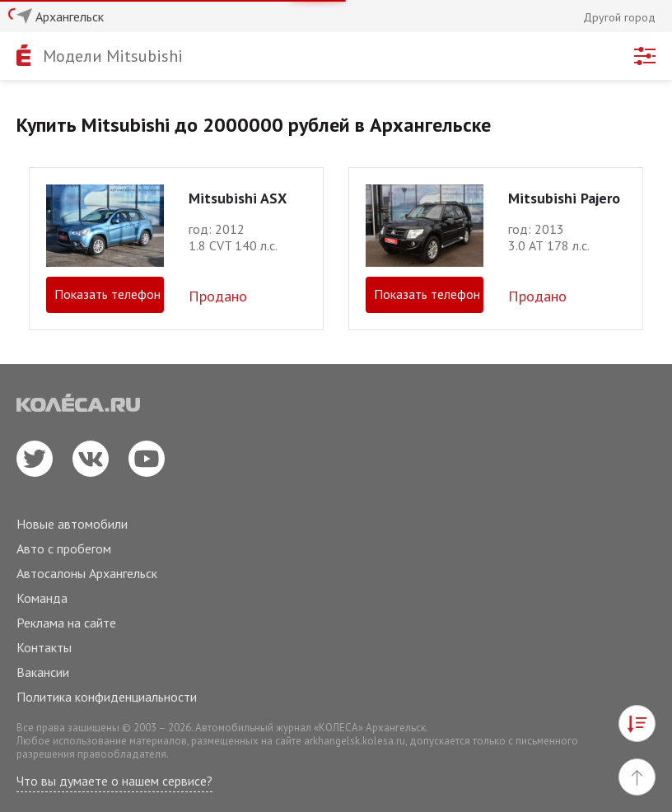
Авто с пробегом (64, 548)
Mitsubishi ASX (238, 198)
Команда (42, 598)
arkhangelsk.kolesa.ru (355, 741)
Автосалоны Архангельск (87, 573)
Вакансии (43, 672)
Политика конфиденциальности (107, 697)
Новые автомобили (72, 524)
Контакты (44, 647)
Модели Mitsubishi (113, 56)
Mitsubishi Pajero (564, 198)
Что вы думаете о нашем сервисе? (114, 781)
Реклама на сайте (66, 623)
